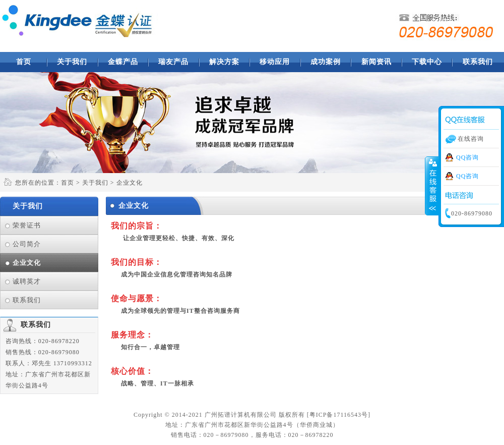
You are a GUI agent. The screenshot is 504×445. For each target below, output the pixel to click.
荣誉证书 (27, 225)
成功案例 (326, 62)
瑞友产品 (173, 62)
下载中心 (427, 62)
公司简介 (27, 244)
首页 (24, 62)
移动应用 (275, 62)
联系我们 (478, 62)
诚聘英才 (27, 281)
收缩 (432, 186)
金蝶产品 (123, 62)
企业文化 (27, 263)
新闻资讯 (376, 62)
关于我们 (72, 62)
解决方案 (224, 62)
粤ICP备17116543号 (339, 415)
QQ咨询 (467, 157)
